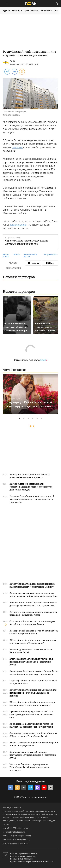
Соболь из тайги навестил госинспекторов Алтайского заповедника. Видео (32, 623)
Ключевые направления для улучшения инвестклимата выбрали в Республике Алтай (31, 662)
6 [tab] (42, 419)
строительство (52, 255)
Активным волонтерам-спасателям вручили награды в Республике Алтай (33, 613)
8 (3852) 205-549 (14, 839)
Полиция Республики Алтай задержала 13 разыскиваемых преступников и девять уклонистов (32, 499)
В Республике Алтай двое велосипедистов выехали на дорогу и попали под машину (32, 585)
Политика (17, 11)
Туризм (7, 11)
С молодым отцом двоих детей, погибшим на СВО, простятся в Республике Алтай (33, 735)
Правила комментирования (21, 859)
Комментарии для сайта (30, 360)
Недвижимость (16, 64)
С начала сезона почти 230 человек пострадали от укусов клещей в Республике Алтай (33, 755)
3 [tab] (28, 419)
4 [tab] (33, 419)
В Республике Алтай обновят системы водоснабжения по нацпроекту (30, 476)
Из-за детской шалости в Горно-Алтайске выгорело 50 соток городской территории (31, 725)
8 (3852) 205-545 (14, 836)
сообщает (17, 147)
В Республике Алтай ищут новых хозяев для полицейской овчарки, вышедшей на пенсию (33, 693)
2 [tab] (24, 419)
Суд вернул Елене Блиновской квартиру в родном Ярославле (29, 404)
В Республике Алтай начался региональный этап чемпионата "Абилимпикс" (33, 642)
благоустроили (18, 225)
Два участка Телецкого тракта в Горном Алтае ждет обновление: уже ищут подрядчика (34, 673)
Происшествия (31, 11)
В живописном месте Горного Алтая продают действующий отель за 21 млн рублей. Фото (33, 604)
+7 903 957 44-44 (14, 828)
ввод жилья (6, 256)
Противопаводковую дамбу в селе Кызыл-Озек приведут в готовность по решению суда (32, 714)
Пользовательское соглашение (23, 856)
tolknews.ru (16, 808)
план (17, 255)
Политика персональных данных (24, 854)
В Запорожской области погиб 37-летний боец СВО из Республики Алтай (34, 632)
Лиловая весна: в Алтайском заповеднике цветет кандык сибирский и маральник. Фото (34, 595)
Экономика (46, 11)
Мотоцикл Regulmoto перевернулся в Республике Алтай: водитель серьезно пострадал (30, 767)
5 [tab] (37, 419)
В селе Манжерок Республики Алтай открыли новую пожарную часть (34, 744)
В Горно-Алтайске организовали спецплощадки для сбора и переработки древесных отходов (31, 487)
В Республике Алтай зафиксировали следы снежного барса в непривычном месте (32, 704)
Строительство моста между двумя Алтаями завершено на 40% (26, 242)
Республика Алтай (30, 256)
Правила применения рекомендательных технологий (32, 862)
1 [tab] (20, 419)
